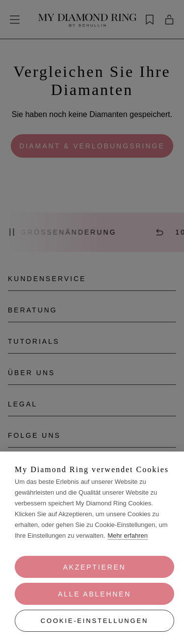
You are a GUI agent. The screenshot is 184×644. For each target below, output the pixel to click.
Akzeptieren (94, 567)
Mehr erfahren (128, 536)
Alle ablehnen (94, 594)
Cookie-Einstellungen (94, 621)
